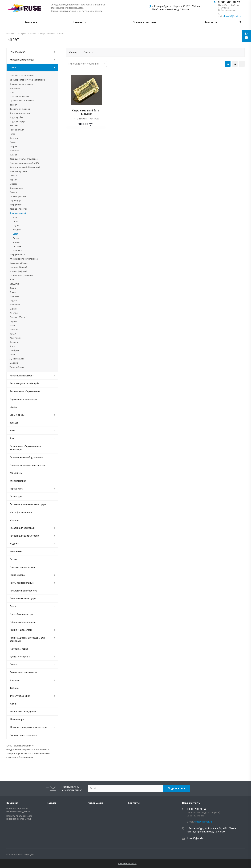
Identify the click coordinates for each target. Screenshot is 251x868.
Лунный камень (17, 359)
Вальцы (14, 423)
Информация (95, 803)
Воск (12, 438)
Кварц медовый (17, 255)
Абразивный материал (22, 60)
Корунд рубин (16, 117)
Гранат (13, 142)
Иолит (13, 325)
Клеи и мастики (18, 481)
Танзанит (14, 176)
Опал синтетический (20, 96)
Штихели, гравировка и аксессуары (28, 727)
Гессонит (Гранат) (18, 317)
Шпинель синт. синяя (20, 109)
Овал (15, 221)
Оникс (13, 292)
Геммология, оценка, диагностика (28, 465)
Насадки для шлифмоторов (24, 536)
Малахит (14, 363)
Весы (12, 431)
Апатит (13, 346)
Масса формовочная (21, 512)
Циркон (13, 309)
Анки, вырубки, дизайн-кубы (24, 383)
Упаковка (15, 680)
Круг (15, 217)
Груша (16, 226)
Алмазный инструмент (22, 376)
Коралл (13, 180)
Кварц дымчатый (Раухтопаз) (24, 159)
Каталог (79, 22)
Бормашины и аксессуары (23, 399)
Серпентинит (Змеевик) (21, 275)
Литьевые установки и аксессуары (28, 504)
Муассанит (15, 88)
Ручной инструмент (20, 657)
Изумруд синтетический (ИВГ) (24, 163)
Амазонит (14, 342)
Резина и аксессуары (21, 630)
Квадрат (17, 230)
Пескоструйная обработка (23, 591)
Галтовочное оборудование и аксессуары (25, 448)
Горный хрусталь (18, 196)
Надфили (14, 544)
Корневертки (16, 489)
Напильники (16, 551)
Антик (16, 238)
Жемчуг (13, 155)
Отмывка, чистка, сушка (22, 567)
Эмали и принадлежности (23, 735)
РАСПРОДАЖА (18, 52)
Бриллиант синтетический (22, 76)
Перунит (14, 300)
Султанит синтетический (22, 101)
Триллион (18, 251)
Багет (16, 234)
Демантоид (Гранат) (20, 263)
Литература (16, 497)
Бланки (13, 407)
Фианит (13, 105)
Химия (13, 704)
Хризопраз (15, 305)
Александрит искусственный (24, 259)
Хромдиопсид (16, 188)
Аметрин (14, 313)
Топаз (12, 134)
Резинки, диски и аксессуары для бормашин (27, 639)
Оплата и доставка (145, 22)
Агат (12, 280)
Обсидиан (14, 296)
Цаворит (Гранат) (18, 267)
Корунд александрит (20, 113)
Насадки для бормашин (22, 528)
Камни (13, 68)
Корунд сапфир (17, 121)
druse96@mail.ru (195, 838)
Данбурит (14, 350)
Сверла (14, 664)
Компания (31, 22)
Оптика (13, 559)
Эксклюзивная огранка (21, 84)
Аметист (14, 138)
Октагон (17, 246)
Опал (12, 92)
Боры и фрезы (17, 415)
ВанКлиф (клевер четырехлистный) (27, 80)
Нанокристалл (17, 130)
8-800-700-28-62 (229, 2)
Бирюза (13, 184)
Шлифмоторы (17, 719)
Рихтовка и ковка (19, 649)
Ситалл (13, 192)
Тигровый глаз (17, 367)
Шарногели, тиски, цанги (23, 712)
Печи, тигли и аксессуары (23, 599)
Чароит (13, 321)
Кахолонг (14, 330)
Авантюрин (15, 338)
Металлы (14, 520)
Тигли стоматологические (23, 672)
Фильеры (14, 688)
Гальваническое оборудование (26, 457)
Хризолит (14, 151)
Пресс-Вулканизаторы (21, 614)
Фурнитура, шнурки (20, 696)
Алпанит (14, 126)
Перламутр (15, 201)
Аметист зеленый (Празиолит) (25, 167)
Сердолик (14, 284)
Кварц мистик (16, 205)
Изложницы (16, 473)
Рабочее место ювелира (23, 622)
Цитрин (13, 146)
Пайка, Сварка (17, 575)
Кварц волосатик (18, 209)
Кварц (13, 288)
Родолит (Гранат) (18, 171)
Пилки (13, 606)
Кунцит (13, 334)
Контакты (211, 22)
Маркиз (17, 242)
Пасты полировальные (22, 583)
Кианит (13, 355)
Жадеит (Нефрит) (18, 271)
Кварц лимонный (18, 213)
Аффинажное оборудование (25, 391)
